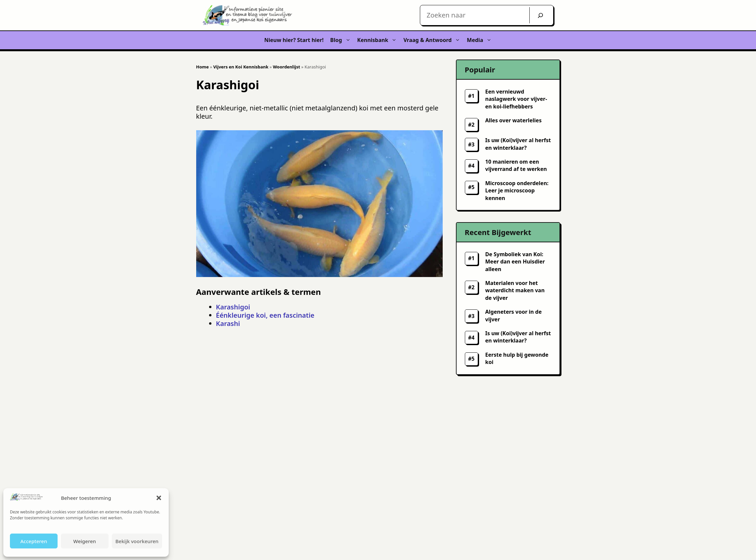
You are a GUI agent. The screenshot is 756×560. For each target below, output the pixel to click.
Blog (342, 40)
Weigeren (85, 541)
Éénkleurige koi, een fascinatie (265, 315)
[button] (159, 498)
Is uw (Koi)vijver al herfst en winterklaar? (518, 337)
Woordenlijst (287, 67)
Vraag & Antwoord (433, 40)
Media (481, 40)
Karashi (228, 323)
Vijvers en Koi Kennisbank (241, 67)
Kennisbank (379, 40)
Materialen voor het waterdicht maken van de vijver (515, 290)
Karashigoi (233, 307)
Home (203, 67)
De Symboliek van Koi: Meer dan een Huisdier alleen (515, 262)
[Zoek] (540, 15)
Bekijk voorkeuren (137, 541)
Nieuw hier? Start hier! (294, 40)
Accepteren (34, 541)
